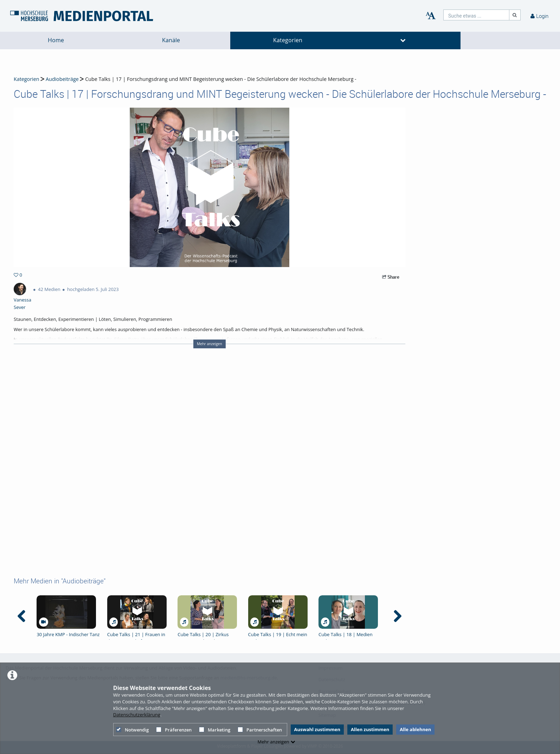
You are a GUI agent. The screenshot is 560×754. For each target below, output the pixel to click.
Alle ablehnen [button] (415, 729)
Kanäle (171, 40)
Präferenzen (174, 730)
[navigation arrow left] (22, 616)
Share (391, 277)
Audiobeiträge (62, 79)
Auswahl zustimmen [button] (317, 729)
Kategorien (288, 40)
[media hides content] (403, 40)
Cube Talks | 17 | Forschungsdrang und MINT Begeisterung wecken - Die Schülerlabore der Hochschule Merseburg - (221, 79)
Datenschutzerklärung (137, 715)
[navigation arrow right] (397, 616)
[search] (476, 15)
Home (56, 40)
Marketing (215, 730)
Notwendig (132, 730)
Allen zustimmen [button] (370, 729)
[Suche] (515, 15)
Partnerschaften (260, 730)
